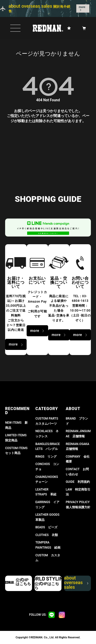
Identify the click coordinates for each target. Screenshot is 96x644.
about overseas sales (76, 583)
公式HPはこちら (23, 582)
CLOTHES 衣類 (47, 535)
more (82, 7)
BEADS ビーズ (46, 527)
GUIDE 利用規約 (78, 482)
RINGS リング (46, 457)
